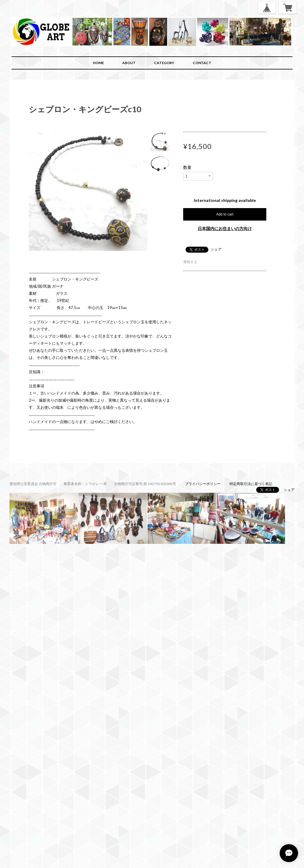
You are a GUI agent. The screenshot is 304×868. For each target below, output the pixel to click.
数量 (187, 167)
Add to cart (225, 214)
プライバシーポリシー (203, 484)
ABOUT (129, 63)
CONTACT (202, 63)
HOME (98, 63)
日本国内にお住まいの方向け (225, 228)
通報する (190, 262)
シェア (216, 249)
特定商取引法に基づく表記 (251, 484)
